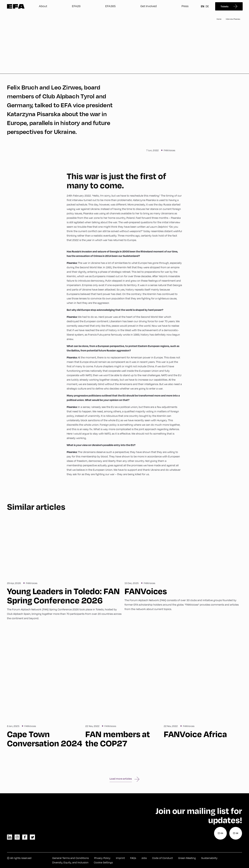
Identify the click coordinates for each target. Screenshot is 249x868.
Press (185, 6)
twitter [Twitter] (32, 837)
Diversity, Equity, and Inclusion (70, 862)
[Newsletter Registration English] (220, 833)
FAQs (133, 858)
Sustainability (209, 858)
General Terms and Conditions (71, 858)
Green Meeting (187, 858)
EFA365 (110, 6)
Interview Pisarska (233, 19)
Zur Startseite (16, 6)
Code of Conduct (162, 858)
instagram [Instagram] (17, 837)
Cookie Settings (103, 862)
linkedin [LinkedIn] (10, 837)
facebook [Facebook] (25, 837)
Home (219, 19)
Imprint (120, 858)
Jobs (144, 858)
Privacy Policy (102, 858)
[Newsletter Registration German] (236, 833)
